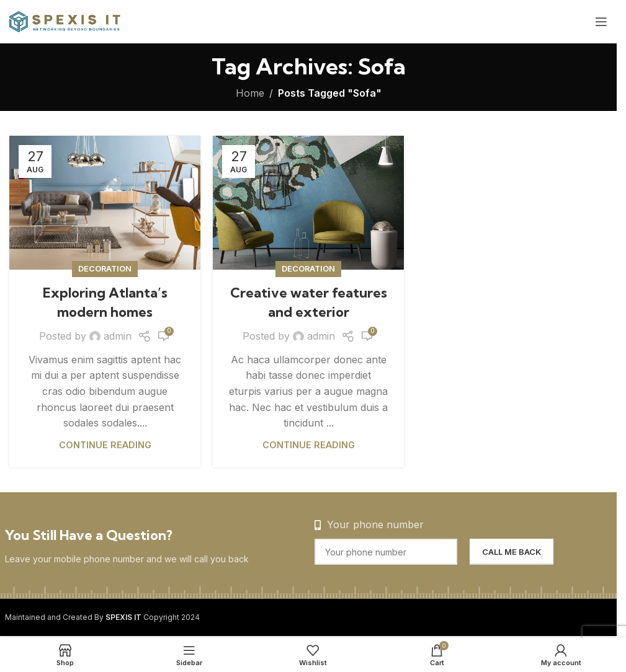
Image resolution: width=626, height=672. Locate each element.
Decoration (105, 269)
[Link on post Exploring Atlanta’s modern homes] (105, 203)
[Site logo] (65, 20)
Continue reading (105, 445)
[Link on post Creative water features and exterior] (308, 203)
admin (118, 336)
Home (250, 93)
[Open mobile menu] (601, 22)
